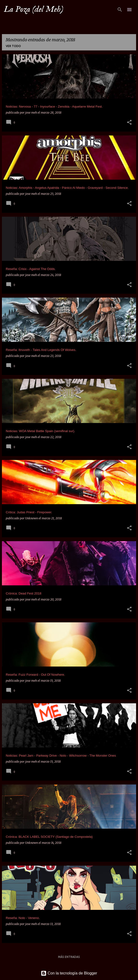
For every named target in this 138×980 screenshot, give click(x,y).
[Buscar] (120, 10)
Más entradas (69, 957)
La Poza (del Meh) (34, 9)
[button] (129, 123)
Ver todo (13, 46)
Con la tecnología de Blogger (69, 973)
